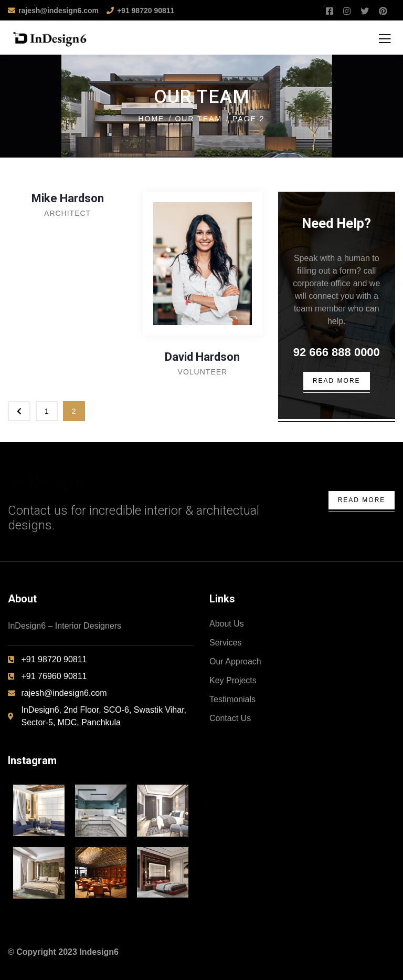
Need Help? (336, 223)
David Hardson (202, 357)
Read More (362, 500)
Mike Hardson (68, 198)
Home (151, 119)
